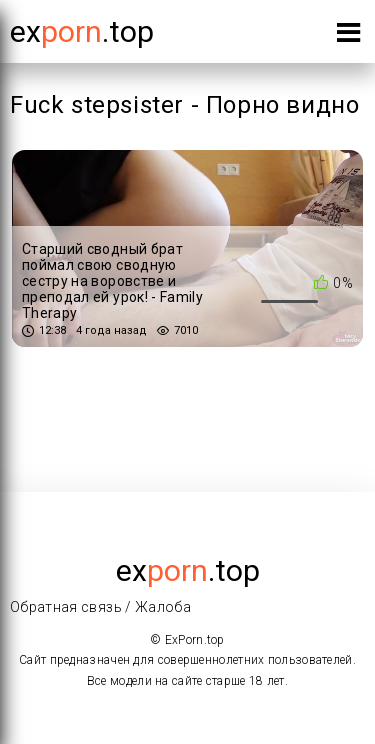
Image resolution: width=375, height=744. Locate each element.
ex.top (188, 570)
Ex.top (82, 31)
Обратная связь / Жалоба (100, 607)
